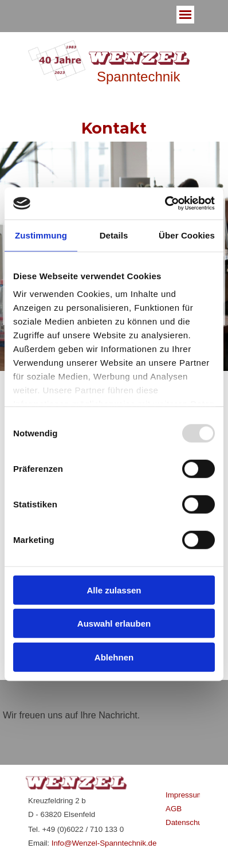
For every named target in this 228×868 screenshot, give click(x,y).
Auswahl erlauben (114, 623)
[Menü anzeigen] (185, 15)
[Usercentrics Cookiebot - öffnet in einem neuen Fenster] (165, 204)
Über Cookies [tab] (187, 235)
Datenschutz (187, 822)
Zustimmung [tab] (41, 235)
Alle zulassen (114, 590)
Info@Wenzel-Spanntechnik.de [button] (104, 843)
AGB (174, 809)
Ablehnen (114, 657)
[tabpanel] (114, 722)
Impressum (184, 795)
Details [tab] (114, 235)
